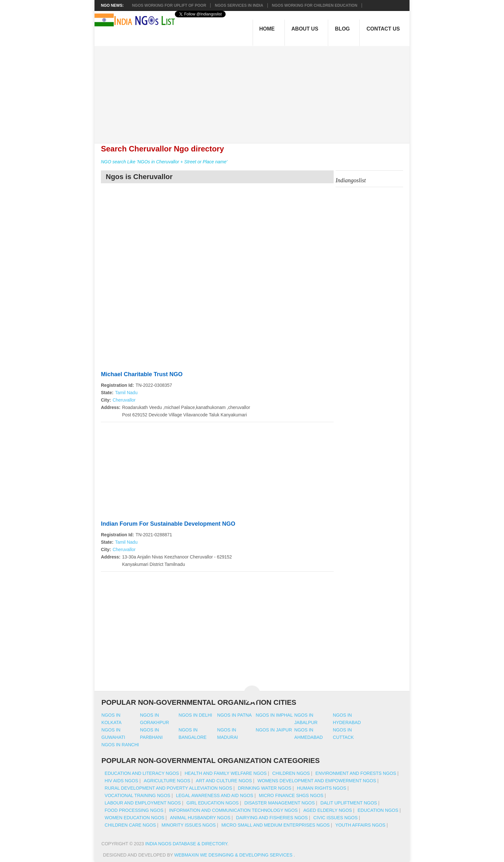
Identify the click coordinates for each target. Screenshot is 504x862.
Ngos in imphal (274, 715)
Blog (342, 29)
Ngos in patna (235, 715)
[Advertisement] (255, 91)
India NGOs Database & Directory (186, 844)
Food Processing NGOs (134, 810)
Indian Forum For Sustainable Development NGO (168, 524)
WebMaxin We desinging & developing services (234, 855)
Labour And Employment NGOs (143, 803)
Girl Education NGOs (213, 803)
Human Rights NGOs (322, 788)
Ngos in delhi (195, 715)
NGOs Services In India (239, 5)
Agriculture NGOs (167, 781)
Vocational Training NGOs (138, 795)
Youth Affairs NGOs (360, 825)
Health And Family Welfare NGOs (225, 773)
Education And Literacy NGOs (142, 773)
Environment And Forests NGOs (356, 773)
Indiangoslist (351, 180)
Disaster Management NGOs (279, 803)
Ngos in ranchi (120, 745)
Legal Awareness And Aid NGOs (214, 795)
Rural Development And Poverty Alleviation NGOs (169, 788)
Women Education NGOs (135, 818)
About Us (305, 29)
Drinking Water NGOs (265, 788)
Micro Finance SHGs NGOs (291, 795)
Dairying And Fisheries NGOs (272, 818)
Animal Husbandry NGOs (200, 818)
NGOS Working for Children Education (315, 5)
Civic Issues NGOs (336, 818)
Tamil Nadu (126, 393)
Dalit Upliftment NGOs (349, 803)
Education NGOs (378, 810)
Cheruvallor (124, 400)
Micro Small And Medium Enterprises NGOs (276, 825)
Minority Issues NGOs (189, 825)
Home (267, 29)
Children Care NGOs (130, 825)
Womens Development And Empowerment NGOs (317, 781)
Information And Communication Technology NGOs (233, 810)
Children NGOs (291, 773)
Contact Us (383, 29)
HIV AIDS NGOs (122, 781)
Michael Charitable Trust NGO (142, 374)
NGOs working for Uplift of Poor (169, 5)
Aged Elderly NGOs (328, 810)
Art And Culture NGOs (224, 781)
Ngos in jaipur (274, 730)
